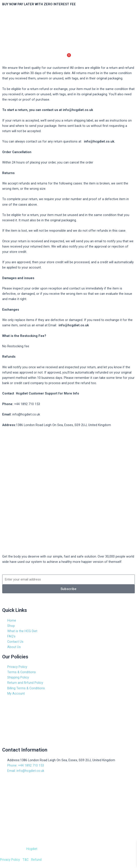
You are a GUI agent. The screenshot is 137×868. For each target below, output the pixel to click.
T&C (25, 860)
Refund (36, 860)
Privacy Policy (10, 860)
